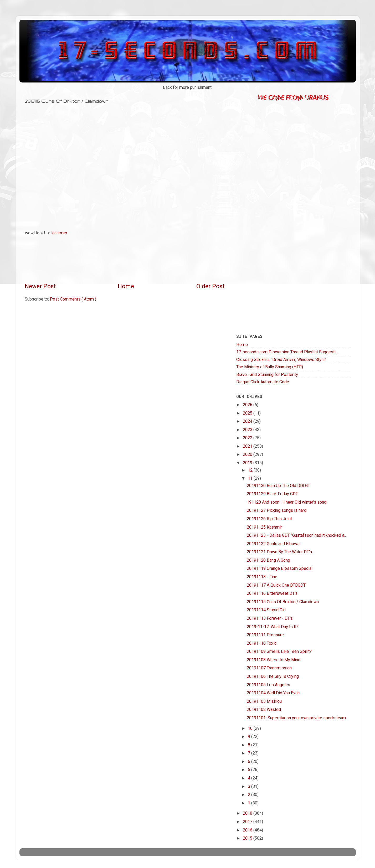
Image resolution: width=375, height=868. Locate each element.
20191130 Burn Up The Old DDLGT (278, 486)
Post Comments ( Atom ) (73, 299)
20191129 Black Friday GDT (272, 494)
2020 (248, 454)
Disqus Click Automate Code (263, 382)
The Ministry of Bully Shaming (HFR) (270, 367)
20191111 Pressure (265, 635)
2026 (248, 405)
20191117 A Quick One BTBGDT (276, 585)
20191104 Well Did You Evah (273, 693)
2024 (248, 421)
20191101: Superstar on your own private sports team (296, 718)
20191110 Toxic (262, 643)
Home (126, 286)
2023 (248, 430)
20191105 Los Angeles (268, 685)
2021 (248, 446)
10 (251, 728)
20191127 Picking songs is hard (277, 510)
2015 (248, 838)
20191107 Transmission (269, 668)
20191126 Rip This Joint (269, 519)
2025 (248, 413)
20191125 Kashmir (264, 527)
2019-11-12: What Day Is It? (273, 627)
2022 (248, 438)
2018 (248, 813)
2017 (248, 822)
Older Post (210, 286)
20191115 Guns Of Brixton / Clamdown (283, 602)
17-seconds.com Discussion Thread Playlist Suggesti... (287, 352)
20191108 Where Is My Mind (274, 660)
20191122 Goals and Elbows (273, 544)
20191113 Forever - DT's (270, 618)
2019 (248, 463)
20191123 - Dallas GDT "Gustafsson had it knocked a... (297, 535)
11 (251, 478)
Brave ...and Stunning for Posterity (267, 374)
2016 (248, 830)
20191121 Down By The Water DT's (279, 552)
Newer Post (40, 286)
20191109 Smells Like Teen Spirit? (279, 651)
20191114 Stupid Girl (266, 610)
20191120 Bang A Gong (268, 560)
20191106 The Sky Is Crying (273, 676)
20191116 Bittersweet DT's (272, 593)
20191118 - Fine (262, 577)
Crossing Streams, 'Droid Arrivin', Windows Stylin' (281, 360)
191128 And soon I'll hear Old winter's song (287, 502)
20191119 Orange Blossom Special (280, 568)
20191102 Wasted (264, 709)
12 (251, 470)
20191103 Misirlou (264, 701)
